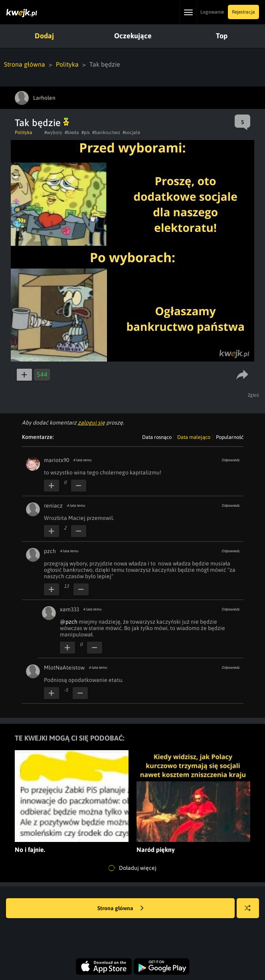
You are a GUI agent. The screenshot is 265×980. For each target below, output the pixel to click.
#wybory (53, 132)
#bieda (72, 132)
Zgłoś (254, 395)
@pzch (69, 622)
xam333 (69, 609)
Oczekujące (133, 36)
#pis (86, 132)
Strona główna (25, 64)
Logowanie (212, 12)
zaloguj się (91, 423)
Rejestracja (243, 12)
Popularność (230, 437)
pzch (50, 551)
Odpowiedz (230, 460)
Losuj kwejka (251, 912)
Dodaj (44, 36)
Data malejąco (194, 437)
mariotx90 (56, 460)
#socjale (131, 132)
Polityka (67, 64)
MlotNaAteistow (64, 668)
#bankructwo (106, 132)
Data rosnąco (157, 437)
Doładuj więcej (132, 868)
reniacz (53, 506)
